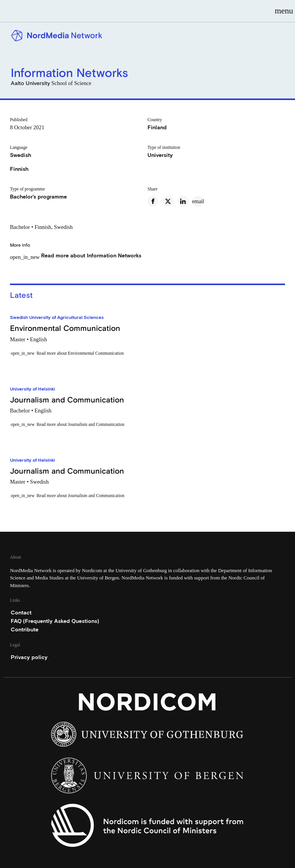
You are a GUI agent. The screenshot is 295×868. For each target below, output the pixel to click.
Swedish (21, 155)
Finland (157, 127)
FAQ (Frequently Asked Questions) (55, 621)
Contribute (25, 629)
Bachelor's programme (38, 197)
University (160, 155)
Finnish (19, 169)
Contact (21, 613)
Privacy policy (29, 657)
